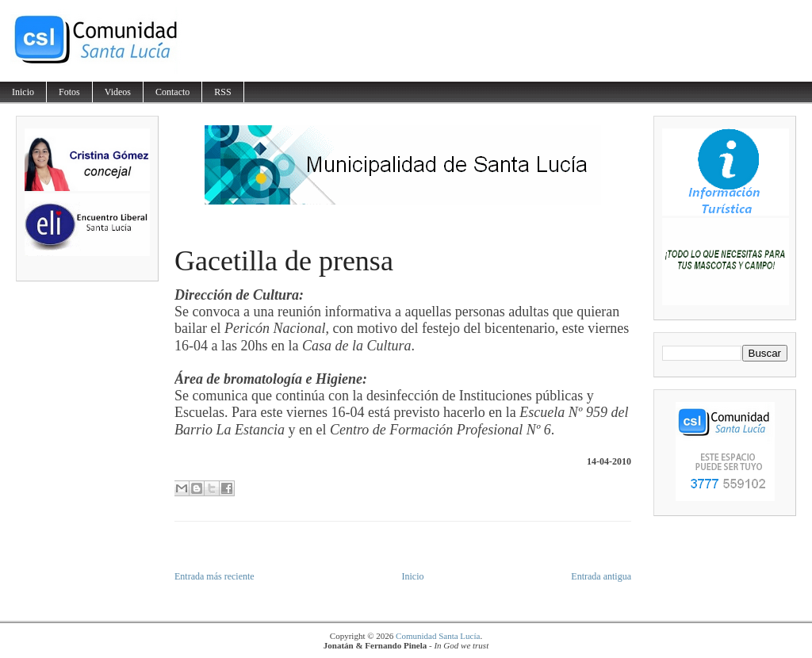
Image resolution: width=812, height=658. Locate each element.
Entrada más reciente (214, 576)
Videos (118, 92)
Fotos (69, 92)
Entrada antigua (601, 576)
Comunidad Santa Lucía (438, 636)
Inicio (23, 92)
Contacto (172, 92)
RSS (222, 92)
